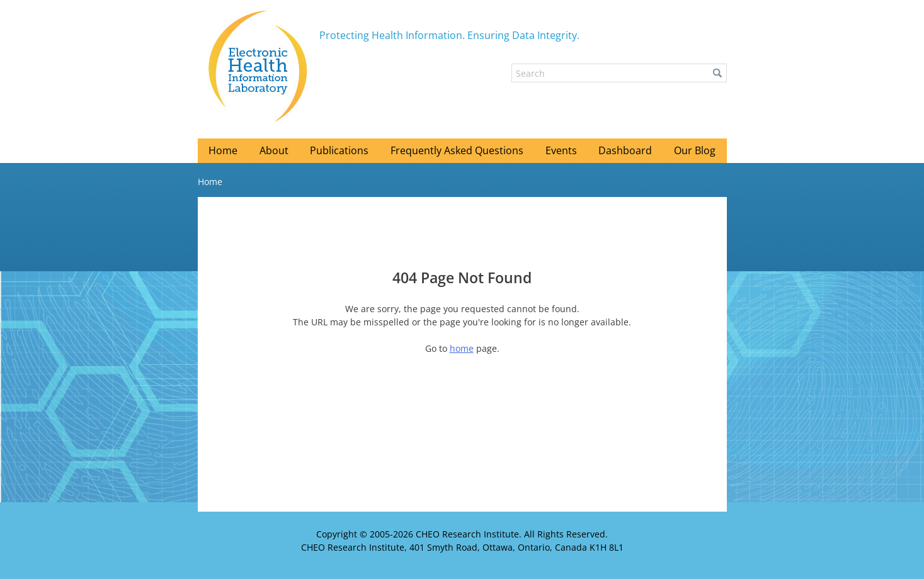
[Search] (619, 73)
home (462, 348)
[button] (717, 73)
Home (210, 182)
